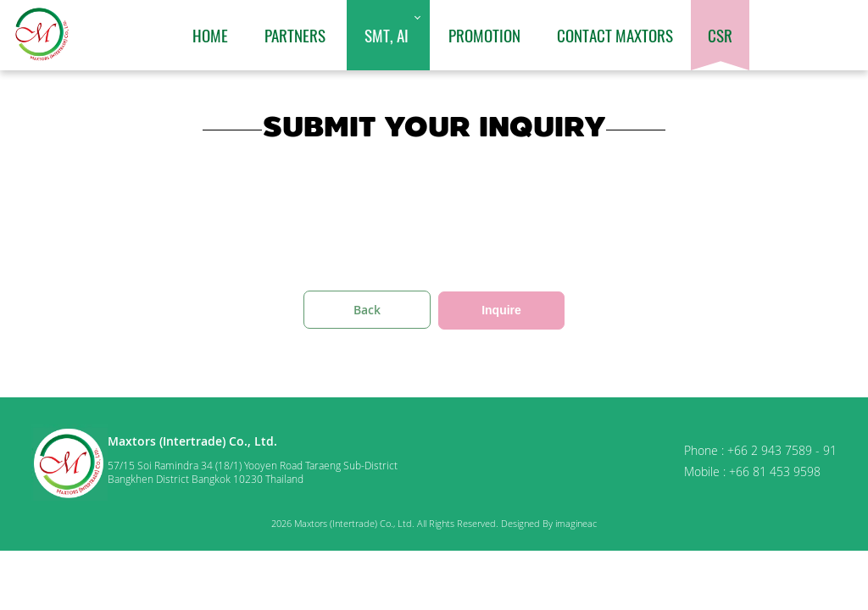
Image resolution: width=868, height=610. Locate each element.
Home (210, 35)
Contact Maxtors (615, 35)
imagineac (576, 523)
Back (367, 310)
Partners (295, 35)
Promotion (484, 35)
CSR (720, 35)
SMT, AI (387, 35)
